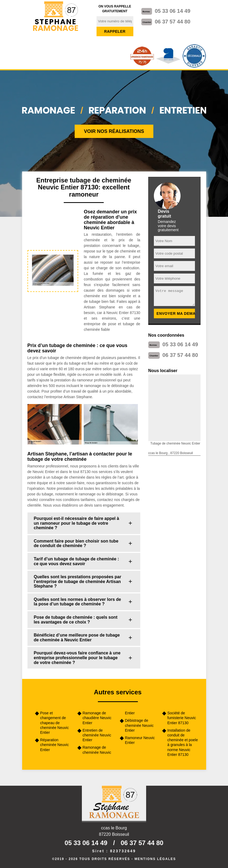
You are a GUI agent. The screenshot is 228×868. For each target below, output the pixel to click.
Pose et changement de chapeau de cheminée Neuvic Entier (55, 723)
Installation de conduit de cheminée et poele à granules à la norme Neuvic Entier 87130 (183, 742)
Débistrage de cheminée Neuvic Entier (139, 725)
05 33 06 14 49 (172, 11)
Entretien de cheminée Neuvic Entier (97, 735)
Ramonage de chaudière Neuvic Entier (97, 718)
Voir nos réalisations (114, 131)
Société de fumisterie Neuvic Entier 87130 (182, 718)
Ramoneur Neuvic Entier (140, 740)
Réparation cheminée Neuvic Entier (55, 745)
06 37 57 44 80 (172, 22)
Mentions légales (155, 859)
